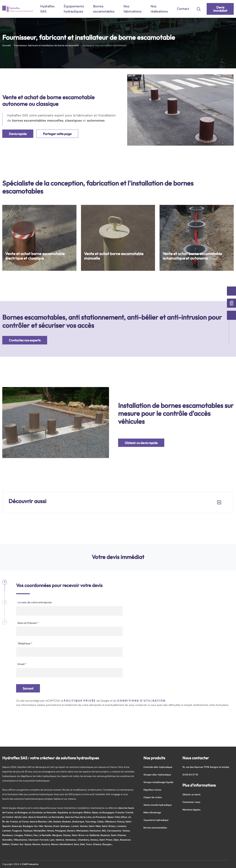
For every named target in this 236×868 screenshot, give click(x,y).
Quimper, (66, 826)
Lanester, (122, 826)
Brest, (57, 826)
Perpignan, (61, 831)
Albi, (104, 831)
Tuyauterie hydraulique (156, 820)
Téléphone (25, 643)
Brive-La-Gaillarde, (90, 835)
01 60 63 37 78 (190, 775)
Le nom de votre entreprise (35, 602)
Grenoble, (8, 840)
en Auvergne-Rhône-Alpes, (84, 812)
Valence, (60, 840)
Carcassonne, (115, 831)
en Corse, (24, 822)
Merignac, (58, 835)
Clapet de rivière (153, 797)
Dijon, (117, 840)
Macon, (55, 844)
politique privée (80, 701)
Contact (183, 9)
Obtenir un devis (191, 794)
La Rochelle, (45, 835)
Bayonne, (106, 835)
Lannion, (7, 831)
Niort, (75, 835)
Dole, (83, 844)
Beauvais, (17, 826)
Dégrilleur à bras (152, 790)
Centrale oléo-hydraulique (158, 767)
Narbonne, (96, 831)
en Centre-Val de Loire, (15, 817)
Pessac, (68, 835)
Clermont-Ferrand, (39, 840)
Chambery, (84, 840)
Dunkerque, (79, 822)
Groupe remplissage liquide (158, 782)
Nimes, (51, 831)
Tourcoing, (91, 822)
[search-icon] (199, 9)
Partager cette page (57, 134)
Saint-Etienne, (119, 835)
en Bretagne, (22, 812)
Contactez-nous (191, 802)
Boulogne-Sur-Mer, (34, 826)
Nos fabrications (133, 9)
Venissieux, (72, 840)
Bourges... (108, 844)
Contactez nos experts (25, 340)
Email (22, 664)
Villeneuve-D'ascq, (115, 822)
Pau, (36, 835)
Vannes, (84, 826)
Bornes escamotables (104, 9)
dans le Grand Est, (38, 817)
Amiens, (58, 822)
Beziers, (72, 831)
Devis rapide (18, 134)
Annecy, (95, 840)
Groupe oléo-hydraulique (157, 775)
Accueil (6, 45)
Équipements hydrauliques (74, 9)
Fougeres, (18, 831)
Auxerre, (46, 844)
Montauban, (83, 831)
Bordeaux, (8, 835)
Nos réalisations (159, 9)
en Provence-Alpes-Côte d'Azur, (110, 817)
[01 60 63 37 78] (231, 315)
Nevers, (37, 844)
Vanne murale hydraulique (158, 805)
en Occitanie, (36, 812)
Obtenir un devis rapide (141, 443)
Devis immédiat (220, 9)
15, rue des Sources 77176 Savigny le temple (206, 767)
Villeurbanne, (21, 840)
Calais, (101, 822)
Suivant (28, 688)
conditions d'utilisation (141, 701)
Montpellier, (40, 831)
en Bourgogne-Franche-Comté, (116, 812)
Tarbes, (126, 831)
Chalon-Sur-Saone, (22, 844)
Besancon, (126, 840)
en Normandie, (57, 817)
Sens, (77, 844)
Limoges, (19, 835)
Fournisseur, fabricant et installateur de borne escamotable (47, 45)
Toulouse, (28, 831)
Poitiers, (29, 835)
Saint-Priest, (106, 840)
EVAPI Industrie (30, 864)
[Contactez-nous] (231, 291)
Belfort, (7, 844)
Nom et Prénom (28, 623)
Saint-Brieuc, (109, 826)
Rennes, (49, 826)
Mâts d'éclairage (152, 812)
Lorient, (75, 826)
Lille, (50, 822)
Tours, (89, 844)
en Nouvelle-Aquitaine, (56, 812)
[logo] (18, 9)
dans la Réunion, (39, 822)
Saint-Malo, (95, 826)
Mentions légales (191, 810)
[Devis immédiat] (231, 303)
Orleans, (98, 844)
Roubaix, (67, 822)
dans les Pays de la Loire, (79, 817)
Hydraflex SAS (48, 9)
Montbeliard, (67, 844)
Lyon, (53, 840)
